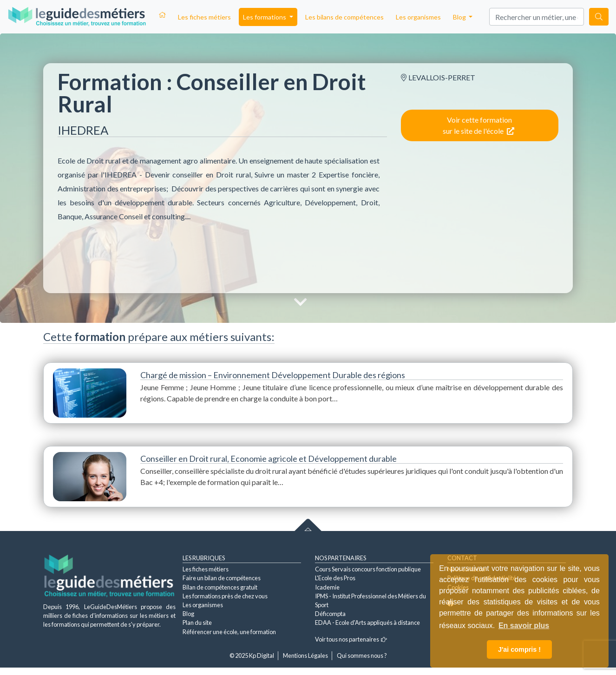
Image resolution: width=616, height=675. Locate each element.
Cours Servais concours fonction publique (368, 569)
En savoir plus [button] (524, 626)
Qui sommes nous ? (362, 655)
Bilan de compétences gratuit (220, 587)
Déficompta (330, 614)
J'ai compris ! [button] (519, 649)
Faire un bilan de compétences (222, 578)
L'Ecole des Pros (335, 578)
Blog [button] (460, 17)
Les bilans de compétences (344, 17)
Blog (188, 614)
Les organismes (418, 17)
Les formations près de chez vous (225, 596)
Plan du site (197, 623)
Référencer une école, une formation (229, 632)
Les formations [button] (265, 17)
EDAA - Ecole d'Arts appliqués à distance (367, 623)
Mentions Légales (305, 655)
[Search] (537, 17)
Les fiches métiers (204, 17)
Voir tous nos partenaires (351, 639)
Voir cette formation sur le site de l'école (478, 125)
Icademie (327, 587)
